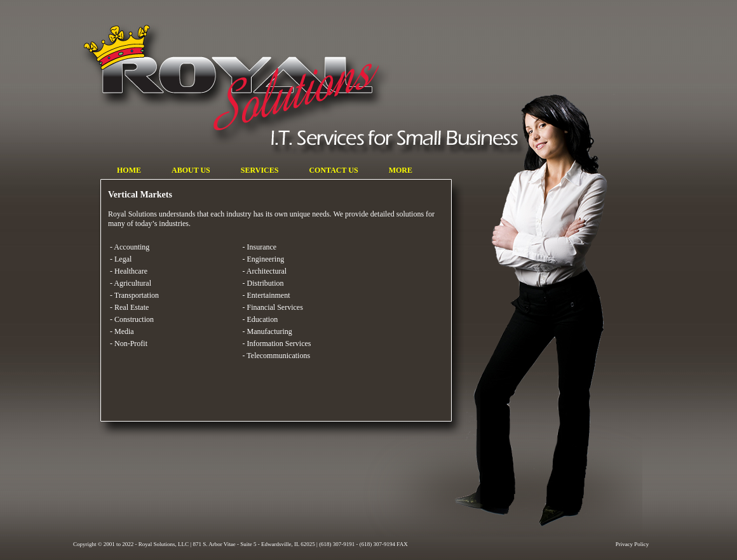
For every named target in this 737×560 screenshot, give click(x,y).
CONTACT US (317, 170)
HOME (125, 170)
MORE (397, 170)
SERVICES (249, 170)
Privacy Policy (632, 544)
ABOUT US (179, 170)
